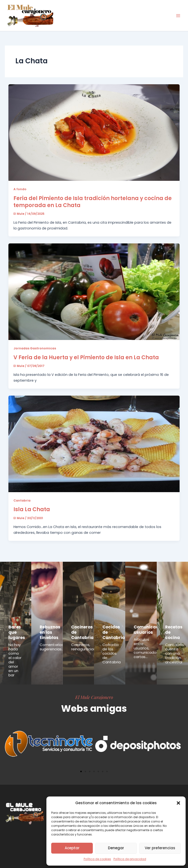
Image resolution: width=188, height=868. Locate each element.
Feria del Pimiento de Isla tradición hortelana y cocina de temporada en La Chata (93, 202)
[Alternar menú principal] (178, 16)
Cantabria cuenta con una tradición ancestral (174, 653)
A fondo (20, 189)
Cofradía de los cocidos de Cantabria (112, 653)
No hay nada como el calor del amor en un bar (15, 660)
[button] (178, 803)
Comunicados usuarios (149, 630)
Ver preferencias (160, 848)
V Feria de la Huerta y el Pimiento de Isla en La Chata (86, 357)
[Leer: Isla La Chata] (94, 444)
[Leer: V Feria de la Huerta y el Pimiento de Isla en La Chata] (94, 291)
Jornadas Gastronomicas (35, 348)
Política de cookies (97, 859)
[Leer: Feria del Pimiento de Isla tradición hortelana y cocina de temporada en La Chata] (94, 132)
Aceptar (72, 848)
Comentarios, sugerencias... (52, 647)
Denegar (116, 848)
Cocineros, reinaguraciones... (87, 647)
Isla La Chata (32, 509)
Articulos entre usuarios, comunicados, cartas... (146, 648)
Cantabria (22, 500)
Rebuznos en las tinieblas (50, 632)
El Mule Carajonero (94, 697)
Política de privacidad (130, 859)
